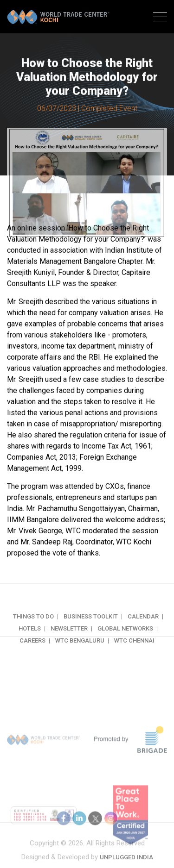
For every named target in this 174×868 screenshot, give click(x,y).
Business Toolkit (91, 626)
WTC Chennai (134, 650)
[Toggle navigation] (160, 18)
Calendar (143, 626)
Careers (32, 650)
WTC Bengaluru (80, 650)
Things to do (33, 626)
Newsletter (69, 638)
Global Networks (125, 638)
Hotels (30, 638)
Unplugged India (126, 861)
